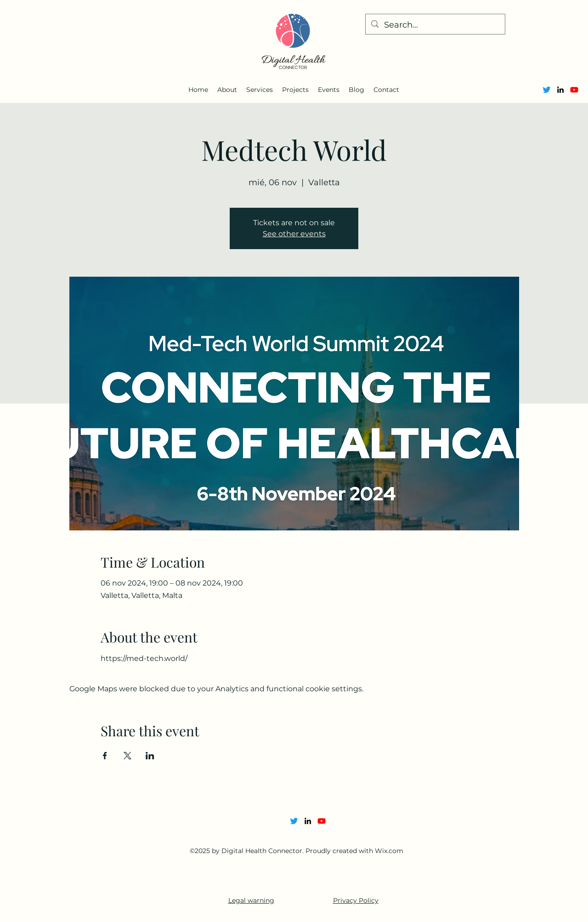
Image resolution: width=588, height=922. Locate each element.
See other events (294, 234)
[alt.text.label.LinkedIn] (560, 90)
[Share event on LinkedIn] (150, 756)
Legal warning (251, 900)
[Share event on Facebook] (105, 756)
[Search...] (435, 25)
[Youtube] (574, 90)
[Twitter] (547, 90)
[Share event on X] (127, 756)
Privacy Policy (356, 900)
